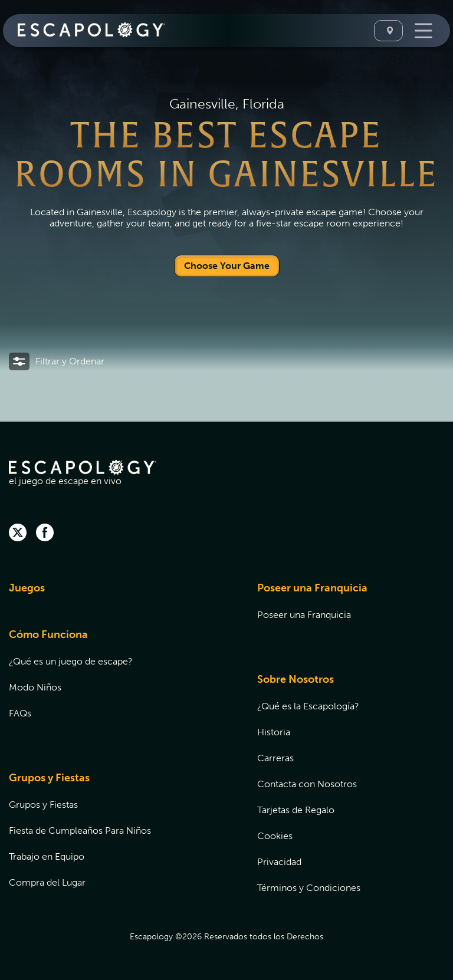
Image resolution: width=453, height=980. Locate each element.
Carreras (275, 758)
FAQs (20, 713)
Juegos (27, 588)
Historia (274, 732)
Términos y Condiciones (309, 888)
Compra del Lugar (47, 882)
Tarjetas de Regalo (296, 810)
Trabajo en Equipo (47, 856)
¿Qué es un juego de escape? (71, 661)
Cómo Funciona (48, 634)
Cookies (275, 836)
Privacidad (279, 862)
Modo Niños (35, 687)
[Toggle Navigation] (422, 31)
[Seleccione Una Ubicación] (388, 31)
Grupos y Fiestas (49, 778)
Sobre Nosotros (296, 679)
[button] (57, 361)
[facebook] (45, 534)
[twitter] (18, 534)
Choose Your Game (227, 266)
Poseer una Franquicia (312, 588)
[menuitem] (118, 595)
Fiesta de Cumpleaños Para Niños (80, 831)
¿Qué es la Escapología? (308, 706)
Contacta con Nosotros (307, 784)
